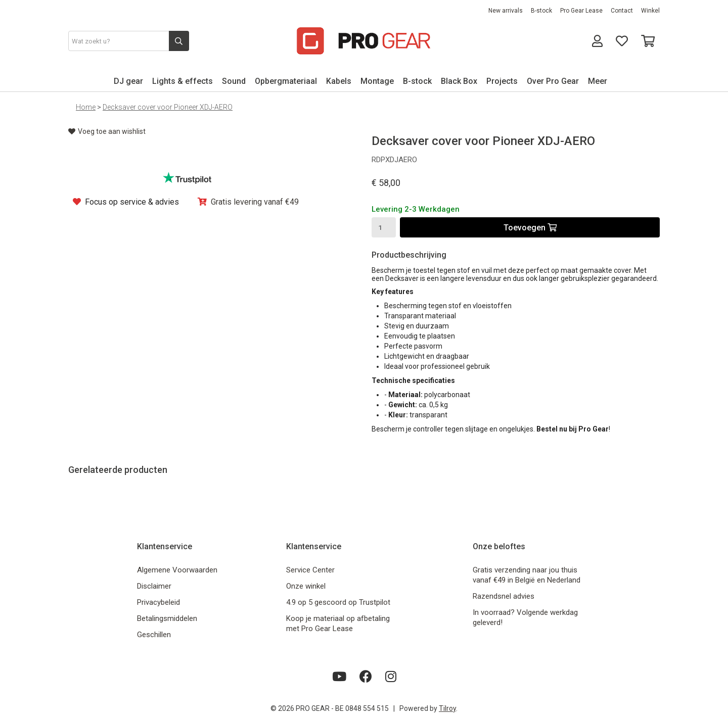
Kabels (339, 81)
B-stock (541, 11)
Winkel (650, 11)
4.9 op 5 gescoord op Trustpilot (338, 602)
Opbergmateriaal (286, 81)
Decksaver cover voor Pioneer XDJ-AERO (168, 107)
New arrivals (506, 11)
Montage (377, 81)
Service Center (310, 570)
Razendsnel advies (504, 596)
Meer (598, 81)
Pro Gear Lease (581, 11)
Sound (234, 81)
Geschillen (154, 635)
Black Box (459, 81)
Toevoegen (530, 228)
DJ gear (128, 81)
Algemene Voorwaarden (177, 570)
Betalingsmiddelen (167, 618)
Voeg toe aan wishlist (107, 131)
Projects (502, 81)
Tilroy (447, 708)
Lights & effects (183, 81)
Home (86, 107)
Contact (622, 11)
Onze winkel (306, 586)
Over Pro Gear (553, 81)
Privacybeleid (158, 602)
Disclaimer (154, 586)
